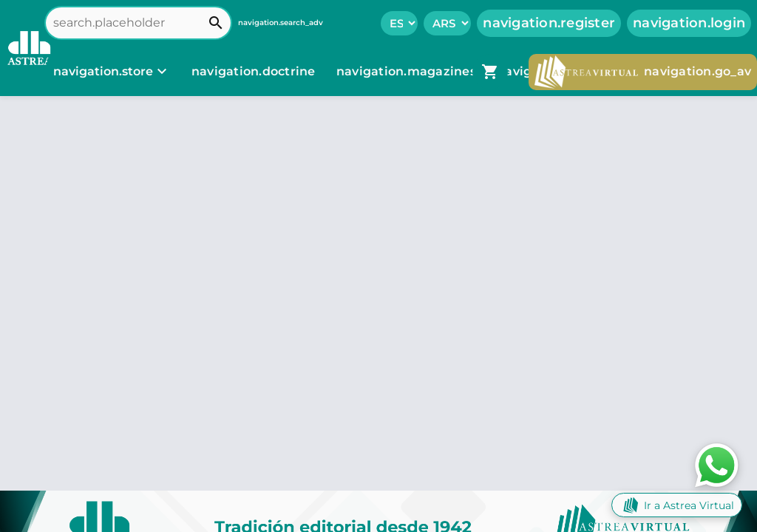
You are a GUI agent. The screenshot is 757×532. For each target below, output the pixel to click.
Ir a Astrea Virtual (677, 505)
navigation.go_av (643, 72)
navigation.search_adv (281, 23)
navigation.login (689, 23)
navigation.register (549, 23)
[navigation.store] (112, 72)
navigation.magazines (408, 71)
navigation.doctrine (254, 71)
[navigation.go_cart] (490, 72)
